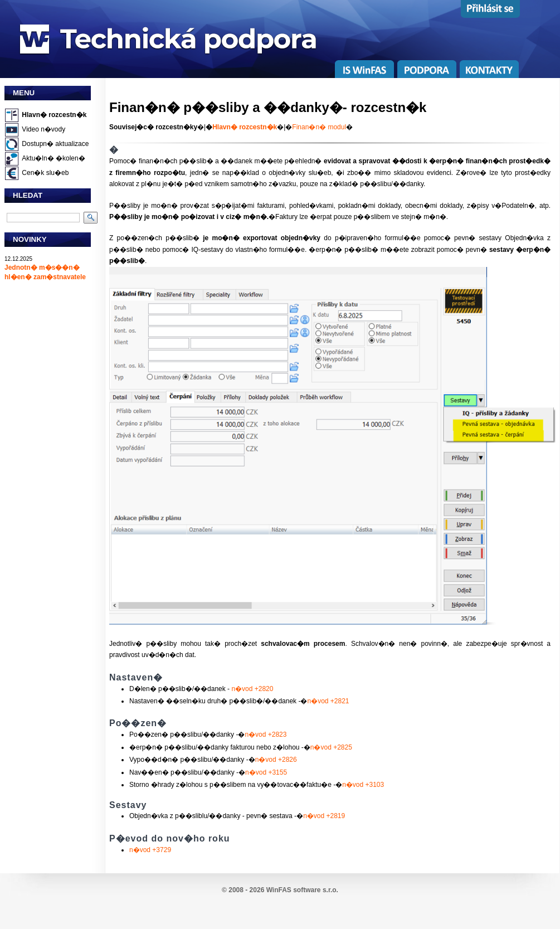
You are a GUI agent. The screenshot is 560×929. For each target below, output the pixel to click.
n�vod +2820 (252, 689)
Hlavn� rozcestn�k (54, 115)
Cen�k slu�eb (45, 173)
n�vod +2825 (331, 747)
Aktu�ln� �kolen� (53, 158)
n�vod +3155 (266, 772)
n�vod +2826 (276, 760)
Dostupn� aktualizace (55, 144)
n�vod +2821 (328, 701)
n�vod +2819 (324, 816)
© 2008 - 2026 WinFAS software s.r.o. (280, 890)
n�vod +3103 (363, 785)
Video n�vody (43, 129)
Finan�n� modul (319, 127)
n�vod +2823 (266, 735)
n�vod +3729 (150, 850)
